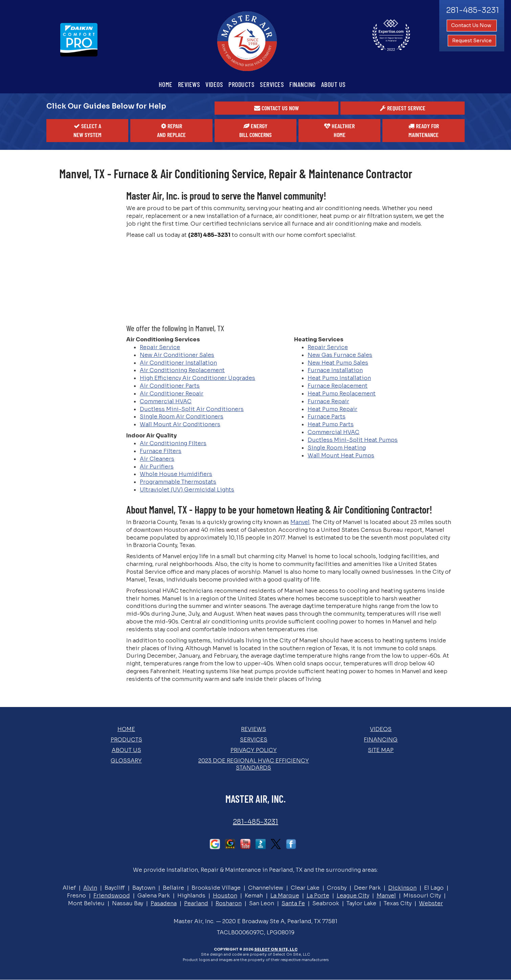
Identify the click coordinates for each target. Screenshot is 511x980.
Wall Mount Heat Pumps (341, 455)
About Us (334, 84)
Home (166, 84)
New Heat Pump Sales (338, 363)
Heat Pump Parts (331, 424)
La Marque (285, 896)
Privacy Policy (254, 750)
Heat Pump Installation (339, 378)
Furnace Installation (335, 370)
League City (353, 896)
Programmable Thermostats (178, 482)
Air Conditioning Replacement (182, 370)
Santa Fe (293, 903)
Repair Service (160, 347)
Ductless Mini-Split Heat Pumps (353, 440)
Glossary (126, 761)
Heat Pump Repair (332, 409)
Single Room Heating (337, 448)
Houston (225, 896)
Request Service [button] (472, 41)
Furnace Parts (327, 417)
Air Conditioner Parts (170, 386)
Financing (303, 84)
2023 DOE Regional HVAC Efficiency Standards (254, 764)
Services (272, 84)
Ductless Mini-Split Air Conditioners (192, 409)
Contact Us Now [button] (472, 25)
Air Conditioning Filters (173, 443)
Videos (214, 84)
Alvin (90, 888)
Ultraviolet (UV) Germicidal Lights (187, 490)
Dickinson (402, 888)
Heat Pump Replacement (342, 394)
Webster (431, 903)
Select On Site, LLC (276, 949)
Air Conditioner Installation (178, 363)
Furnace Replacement (338, 386)
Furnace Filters (161, 451)
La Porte (318, 896)
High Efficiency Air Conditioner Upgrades (197, 378)
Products (241, 84)
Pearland (196, 903)
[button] (277, 108)
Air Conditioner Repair (172, 394)
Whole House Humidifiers (176, 474)
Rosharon (229, 903)
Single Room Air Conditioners (182, 417)
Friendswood (112, 896)
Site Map (381, 750)
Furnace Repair (328, 401)
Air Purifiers (157, 467)
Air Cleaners (157, 459)
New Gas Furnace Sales (340, 355)
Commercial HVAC (166, 401)
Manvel (300, 522)
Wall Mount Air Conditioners (180, 424)
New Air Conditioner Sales (177, 355)
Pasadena (164, 903)
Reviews (189, 84)
